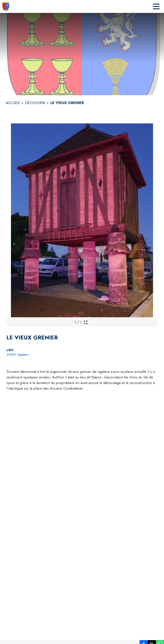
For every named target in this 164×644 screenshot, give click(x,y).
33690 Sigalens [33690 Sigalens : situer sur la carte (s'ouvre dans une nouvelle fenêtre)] (18, 355)
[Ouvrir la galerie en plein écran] (86, 322)
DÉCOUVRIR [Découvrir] (35, 103)
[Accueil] (6, 6)
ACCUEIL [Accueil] (13, 103)
